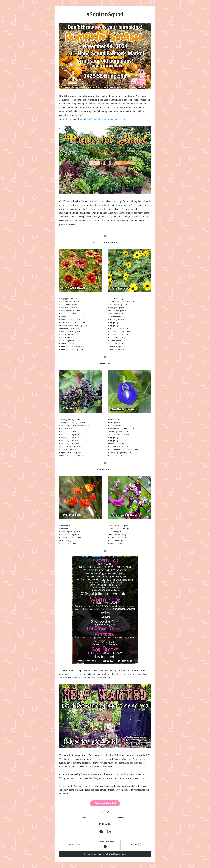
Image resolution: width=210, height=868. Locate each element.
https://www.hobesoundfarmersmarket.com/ (105, 119)
